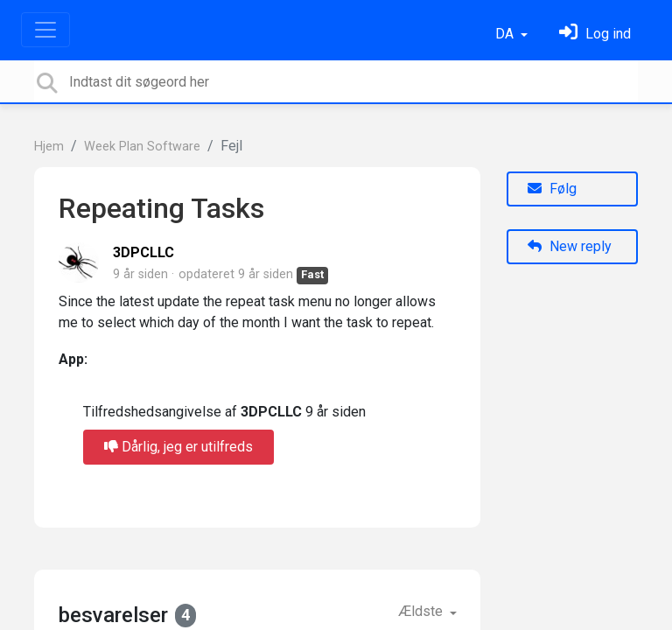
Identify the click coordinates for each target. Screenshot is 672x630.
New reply (570, 246)
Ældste (422, 611)
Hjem (49, 147)
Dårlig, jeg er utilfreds (178, 447)
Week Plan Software (142, 147)
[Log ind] (595, 34)
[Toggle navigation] (45, 30)
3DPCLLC (143, 252)
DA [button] (506, 34)
